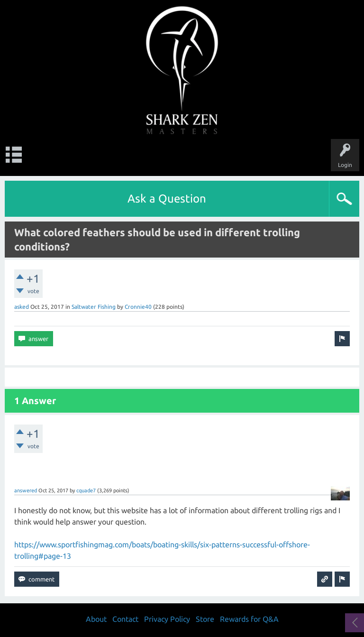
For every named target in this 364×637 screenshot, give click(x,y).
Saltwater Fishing (94, 307)
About (96, 619)
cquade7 (86, 490)
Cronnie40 (138, 307)
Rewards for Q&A (249, 619)
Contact (125, 619)
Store (205, 619)
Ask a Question (167, 198)
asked (22, 307)
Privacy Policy (167, 619)
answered (26, 490)
